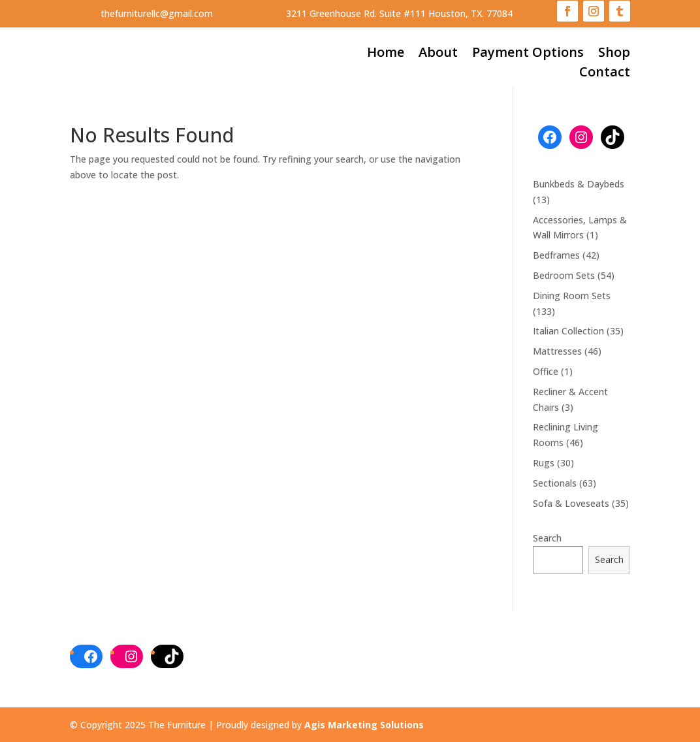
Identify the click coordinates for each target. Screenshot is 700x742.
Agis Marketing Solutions (364, 725)
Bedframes (556, 255)
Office (546, 371)
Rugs (544, 463)
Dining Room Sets (572, 296)
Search (547, 538)
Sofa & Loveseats (571, 503)
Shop (614, 54)
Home (386, 54)
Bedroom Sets (564, 275)
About (438, 54)
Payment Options (528, 54)
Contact (605, 74)
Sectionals (555, 483)
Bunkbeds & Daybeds (579, 184)
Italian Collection (568, 331)
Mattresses (557, 351)
